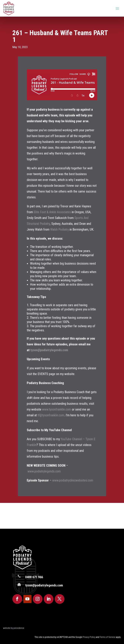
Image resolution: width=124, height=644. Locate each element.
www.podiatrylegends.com (44, 471)
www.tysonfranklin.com (57, 409)
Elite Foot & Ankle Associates (52, 212)
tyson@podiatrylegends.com (49, 350)
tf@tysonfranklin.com (51, 415)
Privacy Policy (89, 637)
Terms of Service (108, 637)
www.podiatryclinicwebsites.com (73, 480)
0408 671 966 (34, 579)
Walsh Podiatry (59, 229)
